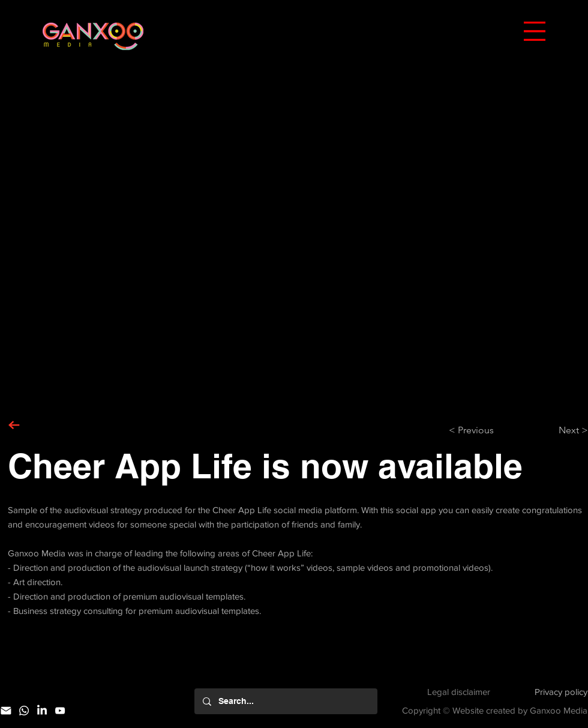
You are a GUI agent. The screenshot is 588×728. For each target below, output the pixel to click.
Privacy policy (561, 692)
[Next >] (558, 430)
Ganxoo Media (559, 710)
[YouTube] (60, 711)
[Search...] (285, 701)
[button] (535, 31)
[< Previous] (488, 430)
